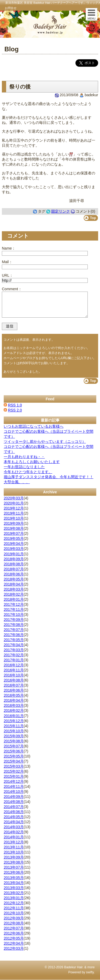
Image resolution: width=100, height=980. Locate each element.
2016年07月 (14, 685)
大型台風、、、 (17, 482)
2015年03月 (14, 766)
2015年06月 (14, 751)
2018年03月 (14, 589)
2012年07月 (14, 928)
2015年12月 (14, 721)
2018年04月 (14, 584)
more (91, 967)
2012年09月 (14, 918)
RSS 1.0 (15, 405)
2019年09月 (14, 523)
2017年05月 (14, 640)
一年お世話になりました (24, 467)
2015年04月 (14, 761)
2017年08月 (14, 625)
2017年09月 (14, 620)
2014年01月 (14, 837)
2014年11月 (14, 786)
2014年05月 (14, 817)
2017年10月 (14, 615)
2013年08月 (14, 862)
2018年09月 (14, 559)
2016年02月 (14, 710)
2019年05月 (14, 539)
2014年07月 (14, 807)
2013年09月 (14, 857)
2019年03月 (14, 549)
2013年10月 (14, 852)
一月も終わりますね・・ (24, 457)
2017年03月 (14, 650)
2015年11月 (14, 726)
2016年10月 (14, 675)
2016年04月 (14, 700)
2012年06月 (14, 933)
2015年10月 (14, 731)
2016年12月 (14, 665)
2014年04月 (14, 822)
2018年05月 (14, 579)
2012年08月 (14, 923)
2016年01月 (14, 716)
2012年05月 (14, 938)
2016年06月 (14, 690)
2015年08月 (14, 741)
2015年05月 (14, 756)
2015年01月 (14, 776)
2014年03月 (14, 827)
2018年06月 (14, 574)
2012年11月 (14, 908)
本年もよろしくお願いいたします (32, 462)
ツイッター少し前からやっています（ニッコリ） (45, 441)
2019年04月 (14, 544)
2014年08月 (14, 802)
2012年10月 (14, 913)
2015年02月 (14, 771)
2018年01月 (14, 599)
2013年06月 (14, 872)
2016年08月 (14, 680)
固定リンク (61, 211)
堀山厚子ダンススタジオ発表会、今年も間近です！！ (49, 477)
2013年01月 (14, 898)
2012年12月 (14, 903)
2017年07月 (14, 630)
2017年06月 (14, 635)
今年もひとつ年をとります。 (28, 472)
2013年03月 (14, 888)
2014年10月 (14, 792)
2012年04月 (14, 943)
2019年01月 (14, 554)
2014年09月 (14, 797)
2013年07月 (14, 867)
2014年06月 (14, 812)
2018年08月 (14, 564)
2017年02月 (14, 655)
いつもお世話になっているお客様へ (34, 426)
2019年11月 (14, 513)
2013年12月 (14, 842)
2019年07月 (14, 533)
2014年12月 (14, 781)
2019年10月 (14, 518)
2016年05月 (14, 695)
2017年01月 (14, 660)
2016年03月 (14, 705)
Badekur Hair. (74, 967)
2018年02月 (14, 594)
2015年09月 (14, 736)
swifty (90, 972)
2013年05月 (14, 878)
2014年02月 (14, 832)
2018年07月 (14, 569)
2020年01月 (14, 503)
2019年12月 (14, 508)
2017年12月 (14, 604)
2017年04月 (14, 645)
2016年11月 (14, 670)
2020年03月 (14, 498)
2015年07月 (14, 746)
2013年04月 (14, 883)
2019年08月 (14, 528)
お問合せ (11, 8)
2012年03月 (14, 948)
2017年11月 (14, 609)
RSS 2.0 (15, 410)
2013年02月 (14, 893)
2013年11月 (14, 847)
